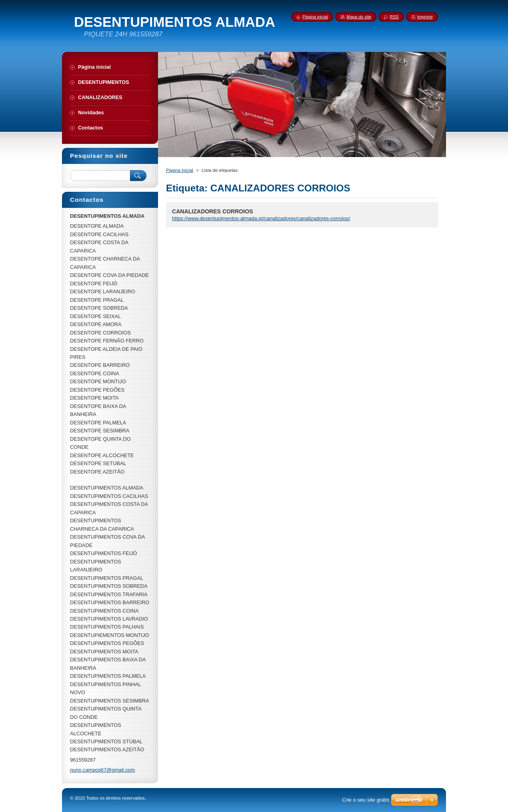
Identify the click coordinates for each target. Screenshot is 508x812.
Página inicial (180, 170)
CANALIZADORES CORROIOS (213, 211)
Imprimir (425, 17)
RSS (394, 17)
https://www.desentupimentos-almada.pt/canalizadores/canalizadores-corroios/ (261, 218)
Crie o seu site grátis (366, 800)
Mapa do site (359, 17)
